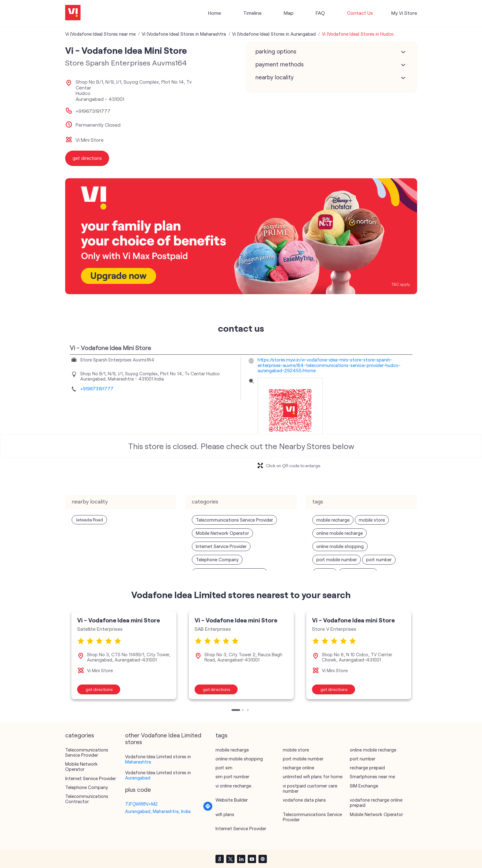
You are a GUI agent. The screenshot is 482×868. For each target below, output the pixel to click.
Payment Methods (280, 64)
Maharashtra (138, 762)
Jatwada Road (89, 520)
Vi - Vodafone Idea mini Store (119, 620)
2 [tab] (243, 711)
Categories (80, 735)
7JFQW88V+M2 (141, 804)
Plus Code (138, 790)
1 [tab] (233, 711)
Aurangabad (138, 778)
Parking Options (276, 51)
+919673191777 (93, 111)
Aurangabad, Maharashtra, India (158, 811)
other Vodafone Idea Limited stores (163, 739)
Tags (221, 735)
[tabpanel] (124, 655)
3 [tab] (248, 711)
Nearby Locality (275, 77)
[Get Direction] (208, 809)
